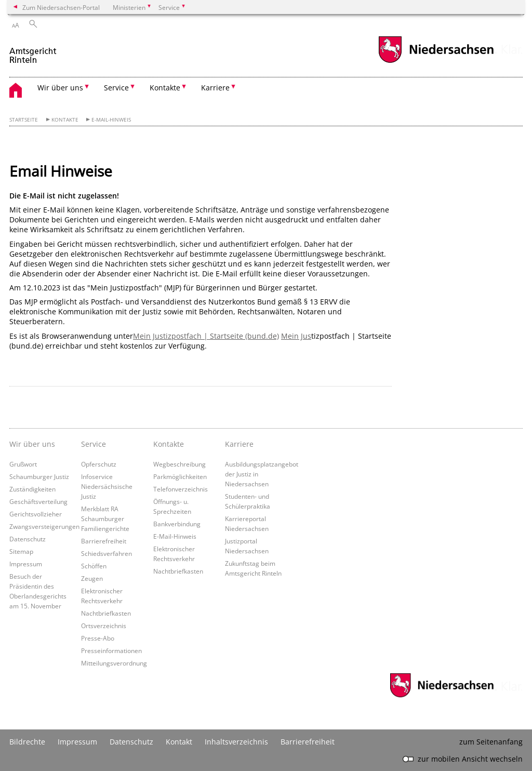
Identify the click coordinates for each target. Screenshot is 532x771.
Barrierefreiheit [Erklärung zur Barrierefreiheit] (308, 742)
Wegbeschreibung (179, 464)
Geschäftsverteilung (38, 501)
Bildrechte (27, 742)
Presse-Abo (98, 638)
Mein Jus (296, 336)
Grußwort (23, 464)
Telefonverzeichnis (181, 489)
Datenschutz (28, 539)
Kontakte (65, 120)
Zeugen (92, 578)
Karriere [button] (215, 88)
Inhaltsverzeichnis (236, 742)
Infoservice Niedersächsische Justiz (107, 486)
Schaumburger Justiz (39, 476)
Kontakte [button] (165, 88)
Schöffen (94, 566)
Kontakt (179, 742)
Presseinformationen (111, 650)
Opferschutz (99, 464)
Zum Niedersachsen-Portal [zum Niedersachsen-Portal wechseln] (61, 7)
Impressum (26, 564)
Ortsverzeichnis (104, 626)
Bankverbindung (177, 524)
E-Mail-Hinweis (111, 120)
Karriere (239, 444)
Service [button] (116, 88)
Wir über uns (32, 444)
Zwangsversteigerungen (44, 526)
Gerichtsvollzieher (36, 514)
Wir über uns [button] (60, 88)
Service (94, 444)
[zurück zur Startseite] (34, 51)
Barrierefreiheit (104, 541)
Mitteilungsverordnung (114, 663)
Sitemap (21, 551)
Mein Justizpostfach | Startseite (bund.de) (206, 336)
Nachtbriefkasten (106, 613)
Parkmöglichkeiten (180, 476)
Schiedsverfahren (107, 553)
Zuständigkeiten (32, 489)
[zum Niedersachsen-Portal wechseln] (436, 62)
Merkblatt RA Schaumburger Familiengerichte (105, 519)
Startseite (24, 120)
